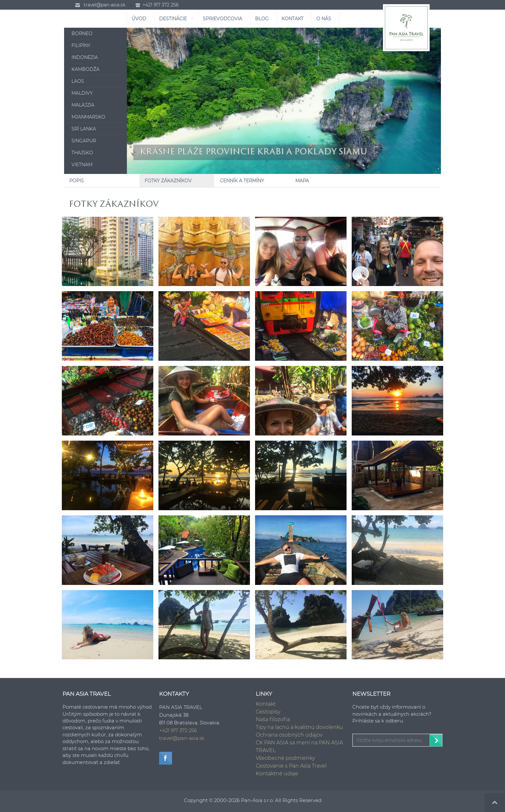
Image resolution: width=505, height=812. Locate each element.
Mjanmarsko (88, 117)
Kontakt (266, 704)
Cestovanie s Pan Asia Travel (291, 766)
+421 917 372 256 (161, 5)
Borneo (82, 33)
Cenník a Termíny (242, 181)
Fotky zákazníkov (168, 181)
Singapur (84, 141)
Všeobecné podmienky (285, 758)
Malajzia (83, 105)
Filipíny (81, 45)
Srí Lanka (84, 129)
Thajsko (82, 153)
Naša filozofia (273, 719)
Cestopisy (268, 712)
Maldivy (82, 93)
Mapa (302, 181)
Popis (76, 181)
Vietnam (82, 165)
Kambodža (86, 69)
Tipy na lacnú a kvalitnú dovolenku (299, 727)
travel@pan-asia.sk (105, 5)
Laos (78, 81)
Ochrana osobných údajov (289, 735)
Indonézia (85, 57)
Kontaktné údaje (277, 774)
